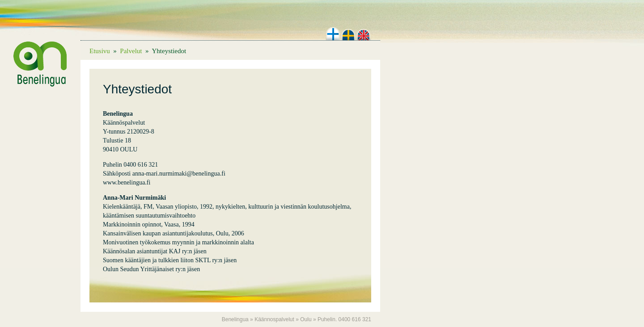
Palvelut (131, 51)
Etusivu (100, 51)
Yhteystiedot (169, 51)
